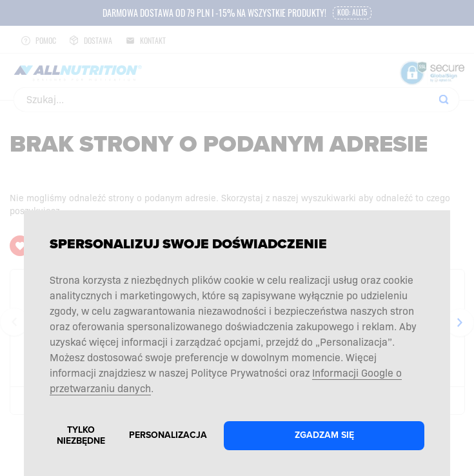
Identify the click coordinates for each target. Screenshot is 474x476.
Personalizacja (168, 435)
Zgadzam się (324, 435)
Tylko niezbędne (81, 435)
